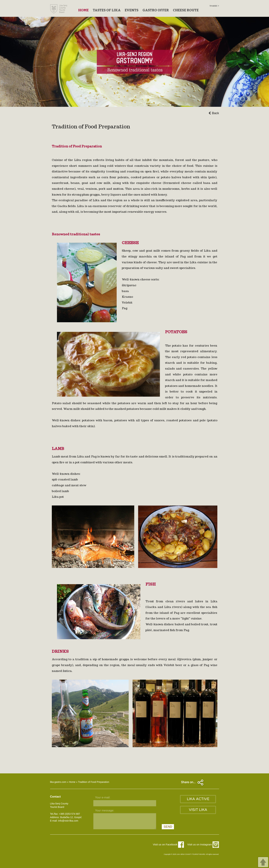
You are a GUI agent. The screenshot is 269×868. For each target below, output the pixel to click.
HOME (83, 10)
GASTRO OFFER (156, 10)
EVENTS (132, 10)
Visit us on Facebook (168, 844)
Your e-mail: (103, 797)
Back (214, 113)
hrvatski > (214, 6)
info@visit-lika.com (68, 821)
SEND (168, 827)
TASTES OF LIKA (107, 10)
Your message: (105, 810)
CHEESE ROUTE (186, 10)
